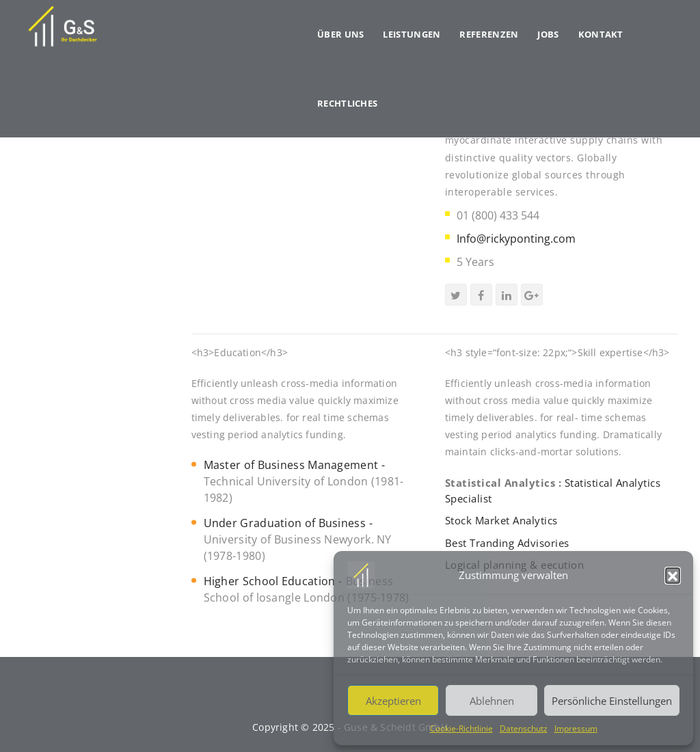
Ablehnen (492, 701)
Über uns (340, 34)
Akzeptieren (393, 701)
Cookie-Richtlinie (461, 728)
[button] (673, 575)
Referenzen (489, 34)
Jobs (548, 34)
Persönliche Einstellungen (612, 701)
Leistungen (412, 34)
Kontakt (601, 34)
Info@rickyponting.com (516, 239)
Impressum (576, 728)
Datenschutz (524, 728)
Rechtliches (347, 103)
